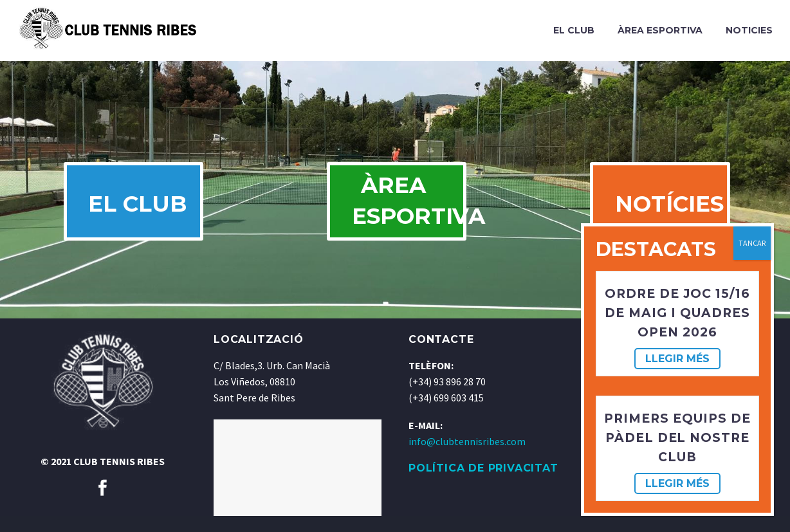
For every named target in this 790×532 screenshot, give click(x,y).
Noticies (749, 30)
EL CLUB (140, 212)
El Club (574, 30)
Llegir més (677, 359)
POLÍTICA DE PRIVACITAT (483, 484)
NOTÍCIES (672, 212)
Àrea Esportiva (660, 30)
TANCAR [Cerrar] (752, 243)
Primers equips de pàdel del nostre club (677, 438)
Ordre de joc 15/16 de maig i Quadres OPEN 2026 (677, 313)
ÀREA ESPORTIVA (408, 209)
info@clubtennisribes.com (467, 457)
